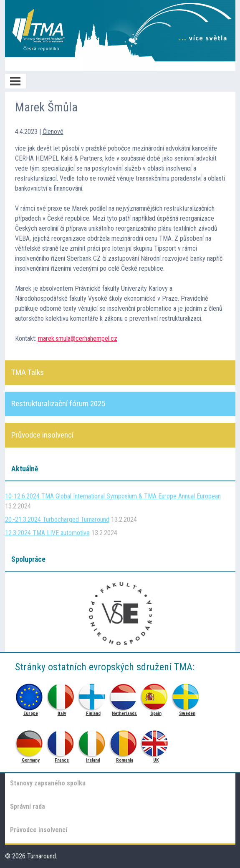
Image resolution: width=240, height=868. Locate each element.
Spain (156, 695)
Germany (31, 741)
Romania (125, 741)
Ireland (93, 741)
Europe (31, 695)
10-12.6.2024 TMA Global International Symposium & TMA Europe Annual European (113, 496)
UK (156, 741)
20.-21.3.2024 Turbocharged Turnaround (57, 520)
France (62, 741)
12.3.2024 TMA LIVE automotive (47, 533)
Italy (62, 695)
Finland (93, 695)
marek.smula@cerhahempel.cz (78, 338)
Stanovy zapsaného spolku (48, 783)
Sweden (187, 695)
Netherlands (125, 695)
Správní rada (28, 806)
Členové (53, 132)
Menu (15, 81)
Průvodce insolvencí (39, 830)
